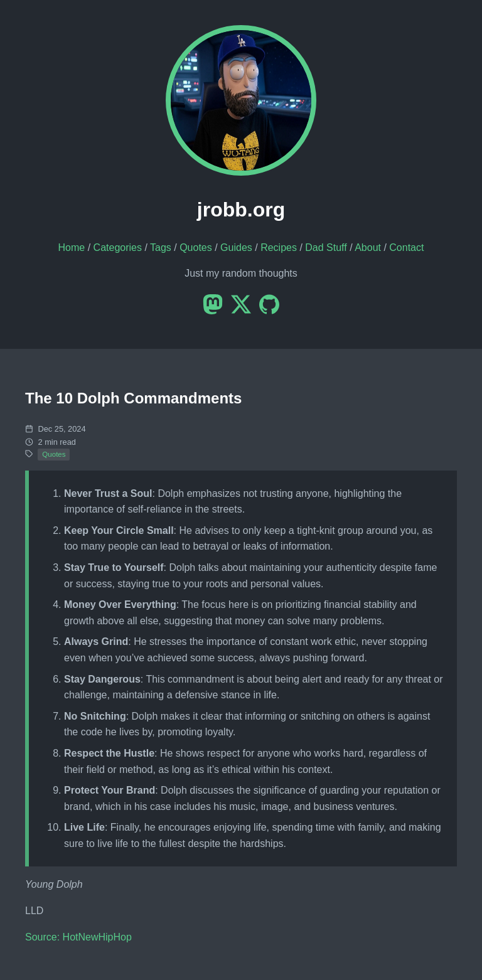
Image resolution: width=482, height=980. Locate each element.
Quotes (196, 248)
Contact (406, 248)
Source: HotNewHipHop (78, 937)
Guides (236, 248)
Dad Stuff (326, 248)
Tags (161, 248)
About (368, 248)
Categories (118, 248)
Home (72, 248)
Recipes (279, 248)
